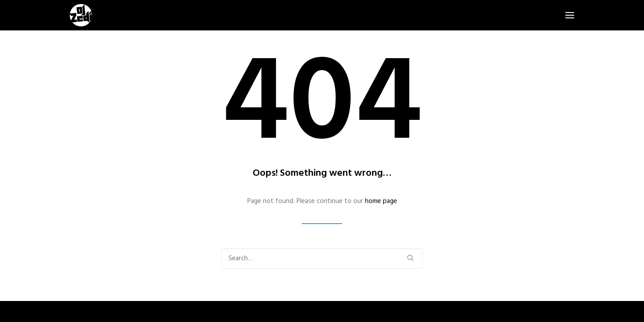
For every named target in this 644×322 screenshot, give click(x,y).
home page (381, 201)
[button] (570, 15)
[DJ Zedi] (81, 15)
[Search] (322, 258)
